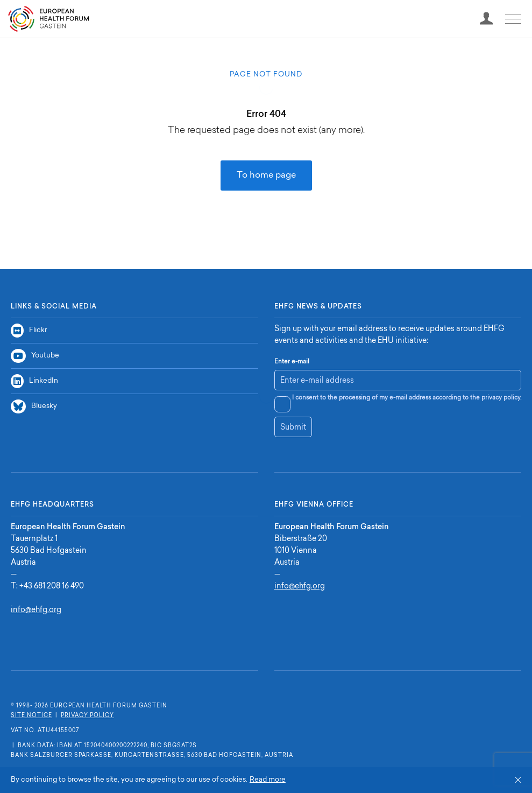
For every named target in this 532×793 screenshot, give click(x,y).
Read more (268, 780)
